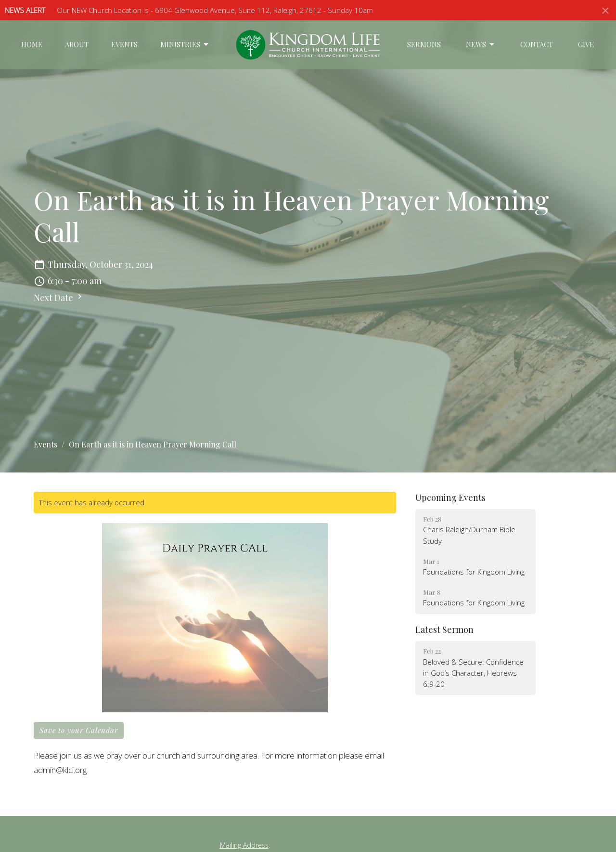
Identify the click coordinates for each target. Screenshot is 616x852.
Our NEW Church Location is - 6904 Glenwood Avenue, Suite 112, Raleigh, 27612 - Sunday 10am (215, 10)
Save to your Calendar (79, 730)
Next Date (59, 298)
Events (124, 44)
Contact (537, 44)
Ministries (185, 45)
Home (32, 44)
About (77, 44)
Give (586, 44)
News (481, 45)
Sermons (424, 44)
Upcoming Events (450, 498)
